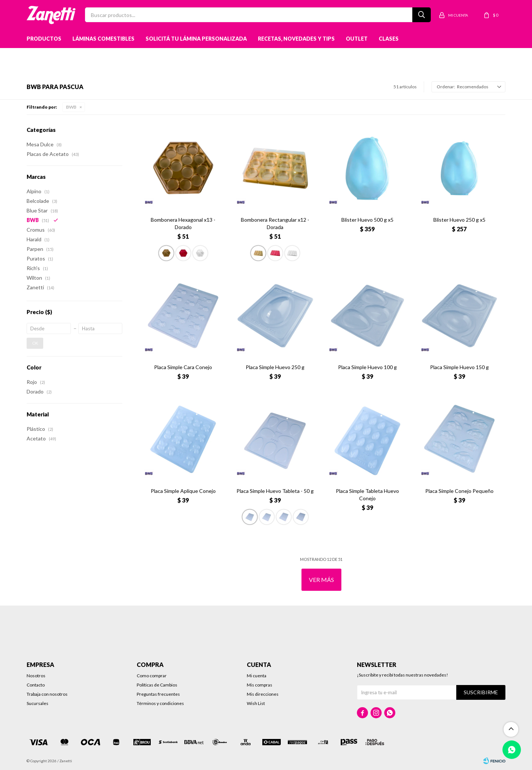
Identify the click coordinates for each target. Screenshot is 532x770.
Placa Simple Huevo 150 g (459, 367)
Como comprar (152, 676)
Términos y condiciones (160, 703)
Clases (389, 39)
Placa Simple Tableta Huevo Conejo (367, 495)
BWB (71, 107)
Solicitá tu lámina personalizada (196, 39)
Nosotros (36, 676)
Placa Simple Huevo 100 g (367, 367)
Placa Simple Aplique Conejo (183, 491)
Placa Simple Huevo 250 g (275, 367)
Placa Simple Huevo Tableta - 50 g (275, 491)
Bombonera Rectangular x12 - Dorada (275, 223)
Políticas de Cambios (157, 685)
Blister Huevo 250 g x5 (459, 220)
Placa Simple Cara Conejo (183, 367)
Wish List (256, 703)
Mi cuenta (257, 676)
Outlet (357, 39)
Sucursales (37, 703)
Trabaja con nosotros (47, 694)
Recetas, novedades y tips (296, 39)
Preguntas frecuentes (158, 694)
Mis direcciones (263, 694)
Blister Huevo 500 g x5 (367, 220)
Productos (44, 39)
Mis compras (260, 685)
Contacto (36, 685)
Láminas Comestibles (103, 39)
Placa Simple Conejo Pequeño (459, 491)
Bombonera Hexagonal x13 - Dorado (183, 223)
